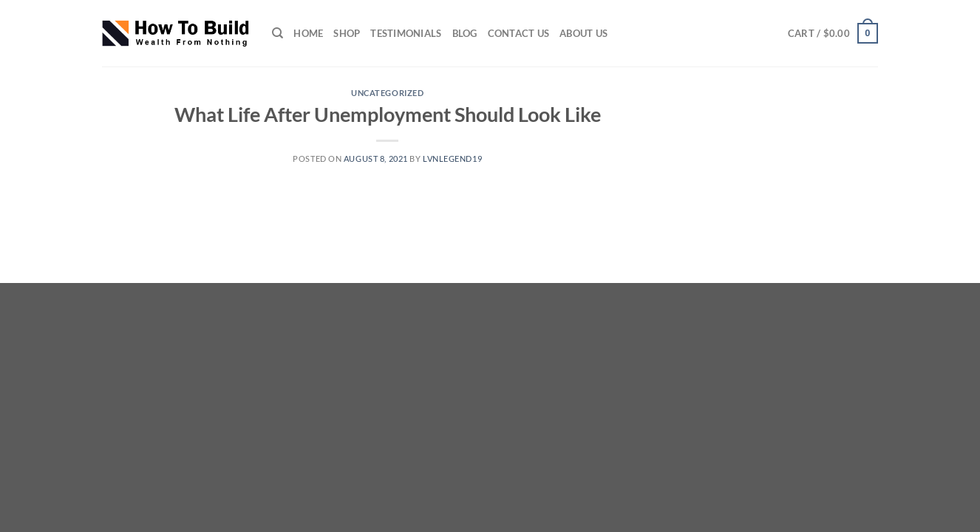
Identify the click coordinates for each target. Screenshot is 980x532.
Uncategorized (387, 93)
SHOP (347, 33)
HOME (308, 33)
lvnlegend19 (452, 158)
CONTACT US (519, 33)
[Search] (278, 33)
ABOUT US (583, 33)
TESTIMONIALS (406, 33)
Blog (465, 33)
